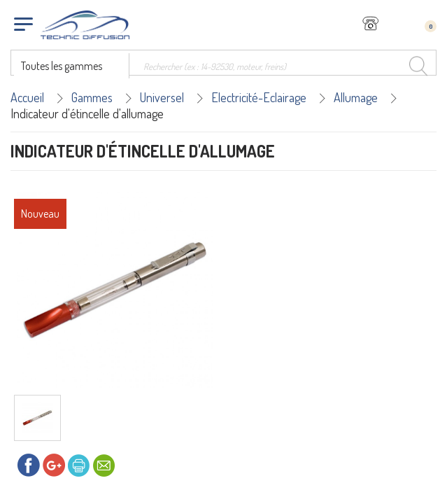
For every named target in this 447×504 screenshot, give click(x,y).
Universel (162, 97)
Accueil (27, 97)
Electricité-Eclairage (259, 97)
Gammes (92, 97)
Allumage (356, 97)
